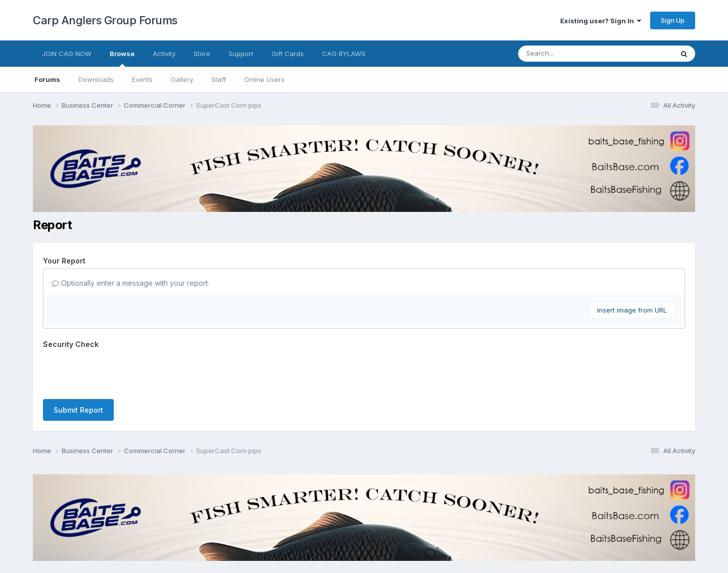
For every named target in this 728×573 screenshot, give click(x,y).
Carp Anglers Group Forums (105, 20)
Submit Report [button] (78, 370)
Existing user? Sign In (601, 21)
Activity (164, 54)
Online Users (264, 79)
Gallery (182, 79)
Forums (47, 79)
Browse (122, 58)
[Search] (568, 54)
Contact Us (345, 537)
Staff (219, 79)
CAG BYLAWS (344, 54)
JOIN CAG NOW (67, 54)
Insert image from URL (632, 310)
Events (142, 79)
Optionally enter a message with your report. (131, 283)
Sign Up (673, 20)
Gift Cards (288, 54)
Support (241, 54)
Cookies (387, 537)
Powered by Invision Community (364, 558)
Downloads (96, 79)
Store (202, 54)
